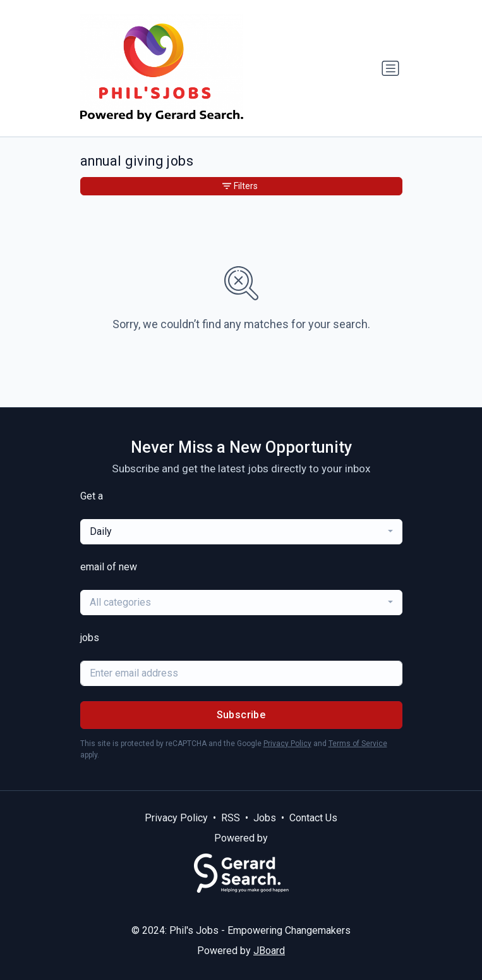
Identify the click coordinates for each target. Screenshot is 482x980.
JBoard (269, 951)
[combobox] (241, 532)
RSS (231, 818)
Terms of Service (358, 744)
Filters (240, 186)
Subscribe (241, 715)
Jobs (265, 818)
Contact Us (313, 818)
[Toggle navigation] (390, 68)
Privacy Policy (287, 744)
